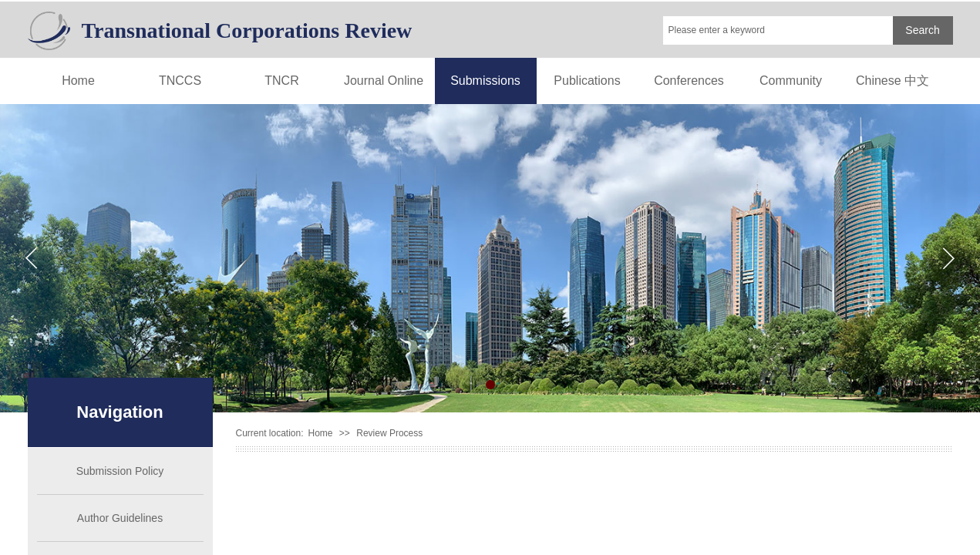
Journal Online (384, 81)
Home (78, 81)
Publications (587, 81)
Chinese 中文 (892, 81)
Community (791, 81)
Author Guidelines (120, 518)
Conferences (689, 81)
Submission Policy (120, 471)
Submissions (485, 81)
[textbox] (778, 30)
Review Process (389, 433)
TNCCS (180, 81)
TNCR (281, 81)
